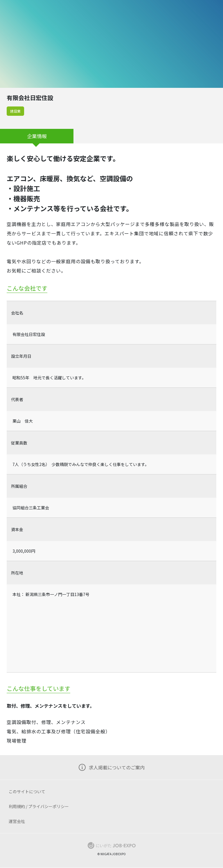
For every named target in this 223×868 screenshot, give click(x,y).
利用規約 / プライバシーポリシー (39, 806)
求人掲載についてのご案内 (117, 767)
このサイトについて (27, 791)
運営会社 (17, 821)
